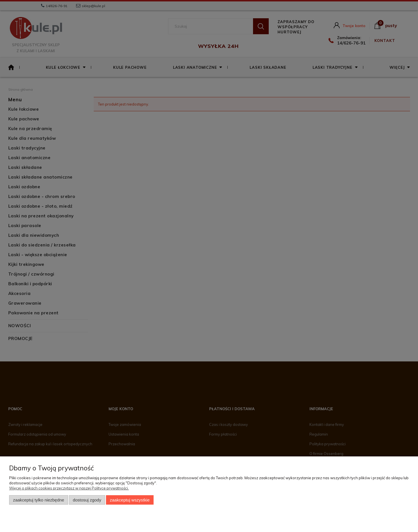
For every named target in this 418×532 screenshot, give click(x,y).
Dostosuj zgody (87, 500)
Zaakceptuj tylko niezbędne (39, 500)
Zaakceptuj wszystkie (130, 500)
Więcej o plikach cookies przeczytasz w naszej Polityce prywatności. (69, 488)
